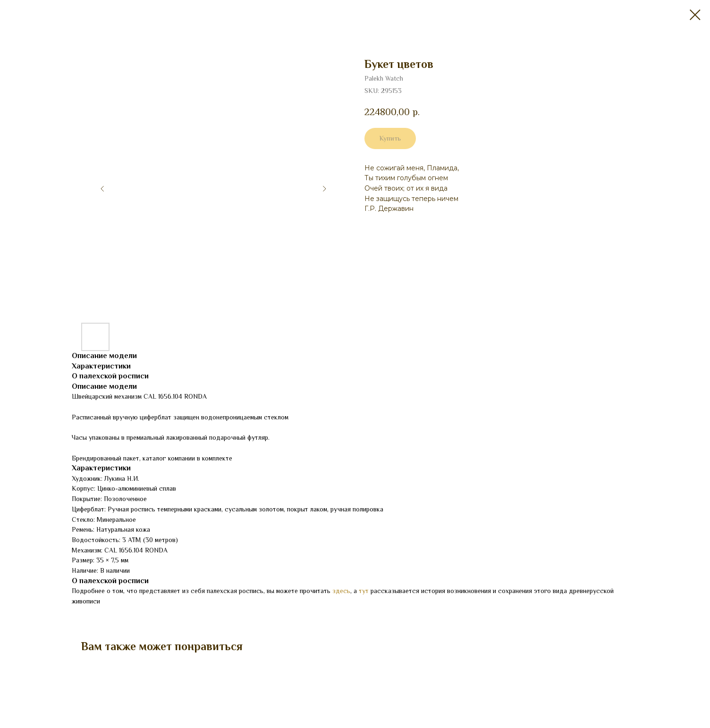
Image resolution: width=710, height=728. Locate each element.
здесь (341, 591)
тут (364, 591)
